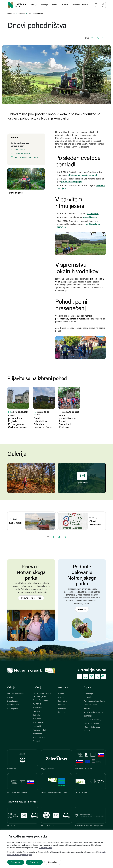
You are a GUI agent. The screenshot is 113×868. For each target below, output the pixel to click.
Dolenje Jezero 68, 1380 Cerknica (26, 157)
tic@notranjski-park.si (22, 154)
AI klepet (36, 741)
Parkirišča (62, 709)
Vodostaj (62, 705)
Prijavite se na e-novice (31, 598)
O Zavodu (88, 697)
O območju (88, 694)
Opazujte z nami (90, 705)
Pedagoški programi (41, 700)
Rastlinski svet (13, 705)
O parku (88, 688)
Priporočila (63, 701)
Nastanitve (37, 708)
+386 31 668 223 (20, 150)
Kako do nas (38, 723)
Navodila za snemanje (93, 720)
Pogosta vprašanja (91, 724)
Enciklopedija (13, 709)
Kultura (10, 697)
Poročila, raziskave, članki (94, 701)
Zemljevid (37, 726)
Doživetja (21, 14)
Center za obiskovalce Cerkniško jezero (42, 695)
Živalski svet (12, 701)
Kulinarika (37, 704)
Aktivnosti (37, 719)
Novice (61, 697)
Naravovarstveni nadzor (94, 712)
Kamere (61, 712)
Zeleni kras (37, 734)
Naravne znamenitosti (16, 694)
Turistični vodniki (40, 730)
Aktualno (63, 688)
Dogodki (62, 694)
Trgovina (36, 712)
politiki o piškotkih (45, 848)
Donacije (82, 610)
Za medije (88, 716)
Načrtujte (11, 14)
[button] (35, 5)
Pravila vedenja (39, 738)
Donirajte (85, 5)
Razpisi (87, 709)
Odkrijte (12, 688)
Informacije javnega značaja (92, 729)
